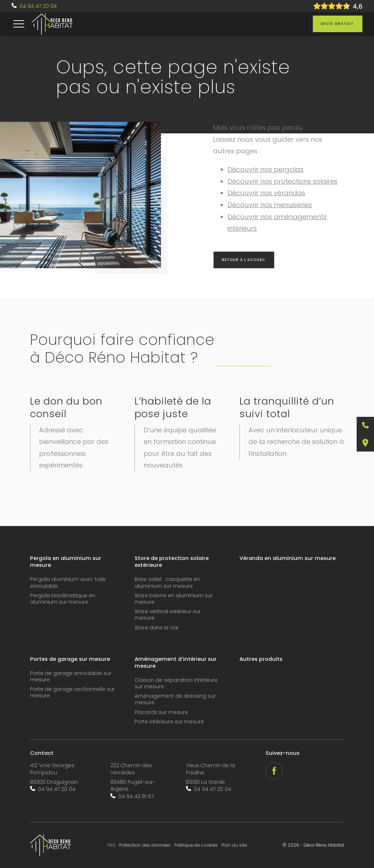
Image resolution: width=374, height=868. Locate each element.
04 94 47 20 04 (38, 6)
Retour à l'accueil (244, 260)
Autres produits (261, 659)
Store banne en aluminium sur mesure (174, 599)
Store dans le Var (157, 628)
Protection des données (145, 845)
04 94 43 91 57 (136, 796)
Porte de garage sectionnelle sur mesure (72, 692)
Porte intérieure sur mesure (169, 722)
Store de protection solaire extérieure (172, 562)
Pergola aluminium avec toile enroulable (68, 583)
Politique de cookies (196, 845)
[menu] (19, 24)
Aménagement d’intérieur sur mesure (176, 663)
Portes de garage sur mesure (70, 659)
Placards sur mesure (161, 712)
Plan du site (234, 845)
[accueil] (52, 24)
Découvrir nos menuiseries (270, 205)
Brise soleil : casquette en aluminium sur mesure (167, 583)
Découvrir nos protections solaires (282, 181)
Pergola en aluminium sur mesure (66, 562)
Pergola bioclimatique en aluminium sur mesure (63, 599)
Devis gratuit (337, 24)
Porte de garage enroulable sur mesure (71, 677)
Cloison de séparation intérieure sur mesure (176, 683)
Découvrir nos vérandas (266, 193)
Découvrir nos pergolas (265, 169)
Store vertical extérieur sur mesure (168, 615)
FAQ (111, 845)
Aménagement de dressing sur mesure (175, 699)
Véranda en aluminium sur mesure (288, 558)
